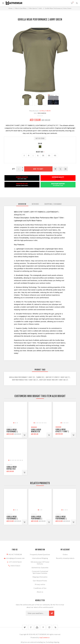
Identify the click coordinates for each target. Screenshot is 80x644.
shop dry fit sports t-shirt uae (56, 377)
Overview (22, 204)
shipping (56, 642)
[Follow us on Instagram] (49, 627)
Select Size (40, 152)
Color (40, 144)
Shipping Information (40, 577)
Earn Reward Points (40, 581)
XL (38, 156)
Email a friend (66, 169)
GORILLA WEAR (45, 111)
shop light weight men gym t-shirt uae (52, 380)
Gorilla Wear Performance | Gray (61, 519)
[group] (15, 413)
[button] (14, 423)
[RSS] (55, 627)
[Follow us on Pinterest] (43, 627)
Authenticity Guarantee (40, 568)
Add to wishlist (55, 169)
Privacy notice (40, 584)
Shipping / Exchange (53, 204)
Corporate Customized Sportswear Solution (40, 572)
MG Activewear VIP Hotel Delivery (40, 563)
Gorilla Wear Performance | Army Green (12, 519)
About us (40, 592)
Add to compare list (60, 169)
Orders (65, 554)
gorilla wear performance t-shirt (21, 377)
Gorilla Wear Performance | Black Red (12, 432)
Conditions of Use (40, 588)
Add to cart (38, 169)
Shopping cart (73, 2)
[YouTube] (37, 627)
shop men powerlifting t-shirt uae (24, 380)
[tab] (22, 204)
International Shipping (40, 558)
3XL (49, 156)
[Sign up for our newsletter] (37, 613)
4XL (55, 156)
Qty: (14, 169)
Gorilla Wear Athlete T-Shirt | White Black (62, 431)
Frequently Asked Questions (40, 554)
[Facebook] (31, 627)
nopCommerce (44, 637)
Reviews (35, 204)
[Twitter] (25, 627)
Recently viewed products (65, 558)
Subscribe (52, 613)
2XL (43, 156)
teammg (39, 377)
